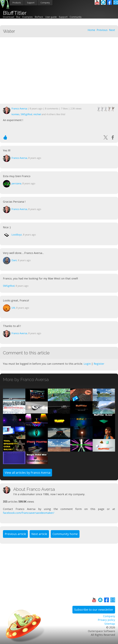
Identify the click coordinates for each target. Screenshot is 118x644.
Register (99, 364)
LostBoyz (17, 235)
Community (76, 17)
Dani (14, 260)
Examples (28, 17)
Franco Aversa (19, 109)
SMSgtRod (26, 114)
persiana (16, 183)
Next (112, 30)
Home (91, 30)
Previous (102, 30)
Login (87, 364)
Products (17, 3)
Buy (18, 17)
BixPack (39, 17)
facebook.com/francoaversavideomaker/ (29, 513)
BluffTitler (15, 13)
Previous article (15, 534)
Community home (65, 534)
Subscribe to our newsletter (94, 610)
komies (15, 114)
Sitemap (110, 624)
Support (31, 3)
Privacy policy (106, 620)
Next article (39, 534)
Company (45, 3)
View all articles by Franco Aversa (28, 473)
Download (8, 17)
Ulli (13, 308)
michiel (37, 114)
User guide (51, 17)
